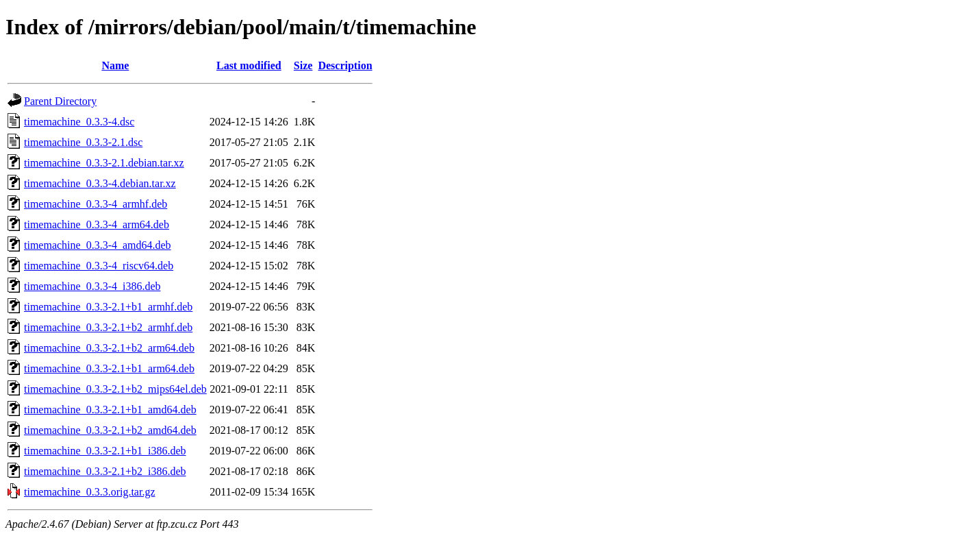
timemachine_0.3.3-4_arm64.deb (97, 224)
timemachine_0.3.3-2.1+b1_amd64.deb (110, 410)
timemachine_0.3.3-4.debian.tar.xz (100, 183)
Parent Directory (60, 101)
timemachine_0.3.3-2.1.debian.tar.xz (104, 163)
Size (303, 65)
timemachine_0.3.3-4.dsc (79, 122)
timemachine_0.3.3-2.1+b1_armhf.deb (108, 307)
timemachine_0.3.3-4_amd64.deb (98, 245)
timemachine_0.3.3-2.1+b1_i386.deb (105, 451)
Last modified (249, 65)
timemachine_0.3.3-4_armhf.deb (96, 204)
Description (345, 65)
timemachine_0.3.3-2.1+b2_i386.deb (105, 471)
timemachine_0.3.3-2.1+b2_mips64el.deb (115, 389)
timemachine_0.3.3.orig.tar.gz (90, 492)
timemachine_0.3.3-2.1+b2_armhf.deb (108, 327)
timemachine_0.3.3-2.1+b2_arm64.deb (109, 348)
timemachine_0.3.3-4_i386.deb (92, 286)
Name (115, 65)
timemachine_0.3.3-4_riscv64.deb (99, 266)
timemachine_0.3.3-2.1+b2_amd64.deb (110, 430)
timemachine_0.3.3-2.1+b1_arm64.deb (109, 368)
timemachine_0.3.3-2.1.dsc (83, 142)
